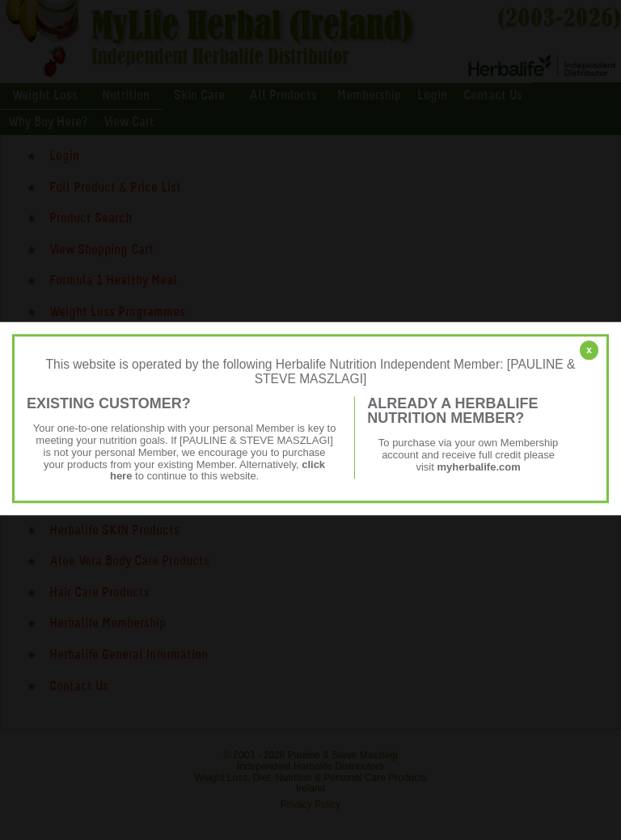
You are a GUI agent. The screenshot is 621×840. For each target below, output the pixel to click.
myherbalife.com (478, 467)
